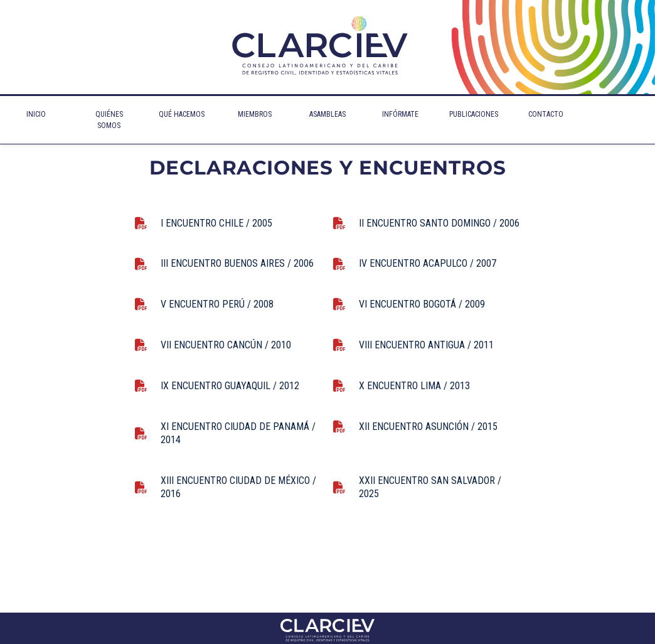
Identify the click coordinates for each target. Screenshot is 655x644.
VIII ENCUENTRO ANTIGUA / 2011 (426, 345)
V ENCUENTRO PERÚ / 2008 (217, 304)
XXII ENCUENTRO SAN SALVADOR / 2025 (430, 487)
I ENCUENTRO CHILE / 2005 (216, 223)
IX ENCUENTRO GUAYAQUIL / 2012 (230, 386)
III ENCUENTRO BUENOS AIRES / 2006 (237, 263)
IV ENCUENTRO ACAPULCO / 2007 (428, 263)
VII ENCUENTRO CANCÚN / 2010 (226, 345)
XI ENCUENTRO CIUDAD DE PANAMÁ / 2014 (238, 433)
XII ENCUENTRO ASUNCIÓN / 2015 (428, 427)
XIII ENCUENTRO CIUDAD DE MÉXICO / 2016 (238, 487)
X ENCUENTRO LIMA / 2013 (414, 386)
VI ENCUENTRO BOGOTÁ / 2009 (422, 304)
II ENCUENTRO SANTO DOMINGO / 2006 (439, 223)
